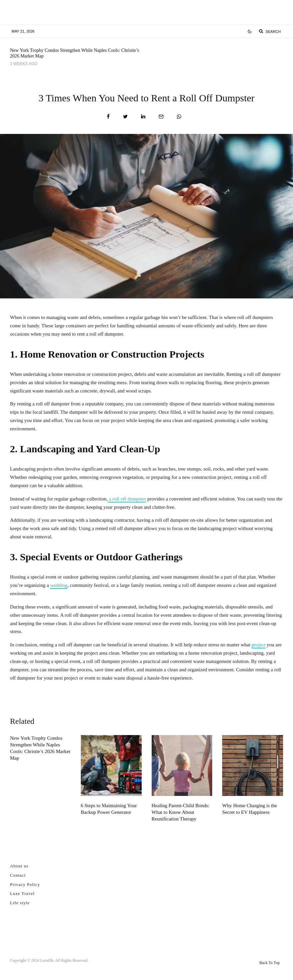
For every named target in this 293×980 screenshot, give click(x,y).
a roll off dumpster (127, 499)
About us (19, 866)
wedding (59, 585)
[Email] (161, 116)
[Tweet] (125, 116)
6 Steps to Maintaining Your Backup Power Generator (224, 54)
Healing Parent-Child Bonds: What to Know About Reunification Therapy (181, 812)
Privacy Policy (25, 884)
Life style (20, 903)
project (259, 645)
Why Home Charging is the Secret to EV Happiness (250, 809)
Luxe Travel (22, 893)
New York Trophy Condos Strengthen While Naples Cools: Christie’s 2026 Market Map (74, 53)
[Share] (108, 116)
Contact (18, 875)
